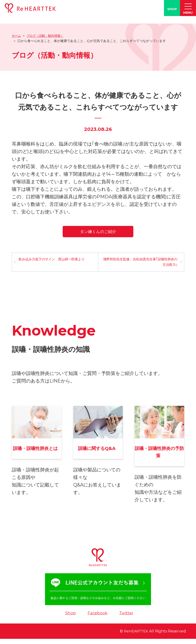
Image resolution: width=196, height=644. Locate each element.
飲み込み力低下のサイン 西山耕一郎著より (52, 260)
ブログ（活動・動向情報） (47, 36)
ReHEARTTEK (135, 636)
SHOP (172, 9)
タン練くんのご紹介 (98, 231)
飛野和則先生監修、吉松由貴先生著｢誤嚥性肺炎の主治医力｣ (141, 262)
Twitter (127, 618)
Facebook (97, 618)
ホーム (17, 36)
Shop (69, 618)
